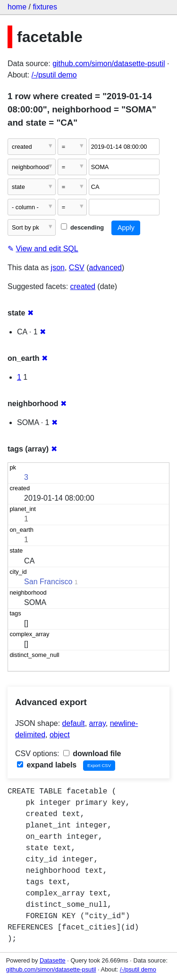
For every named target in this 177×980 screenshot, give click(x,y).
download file (92, 754)
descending (82, 227)
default (74, 723)
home (17, 7)
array (97, 723)
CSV (77, 268)
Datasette (53, 960)
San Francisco (48, 582)
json (58, 268)
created (83, 286)
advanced (105, 268)
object (60, 735)
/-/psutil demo (54, 75)
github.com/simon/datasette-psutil (109, 64)
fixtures (45, 7)
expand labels (47, 765)
